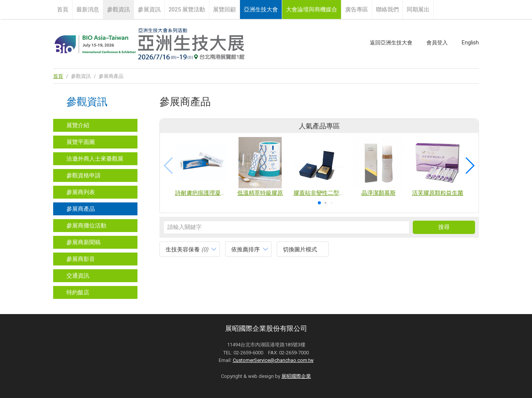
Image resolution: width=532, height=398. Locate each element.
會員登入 (437, 43)
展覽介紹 (78, 125)
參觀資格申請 (84, 175)
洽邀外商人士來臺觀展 (95, 159)
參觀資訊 (118, 9)
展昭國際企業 (296, 376)
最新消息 (88, 9)
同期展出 (418, 9)
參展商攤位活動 (86, 226)
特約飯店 (78, 292)
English (470, 43)
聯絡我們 (387, 9)
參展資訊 (149, 9)
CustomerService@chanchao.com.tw (273, 360)
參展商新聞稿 (84, 242)
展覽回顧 (224, 9)
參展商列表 (81, 192)
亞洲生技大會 (261, 9)
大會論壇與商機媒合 (312, 9)
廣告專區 (357, 9)
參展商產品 (81, 209)
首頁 (63, 9)
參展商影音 (81, 259)
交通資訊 (78, 276)
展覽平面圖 (81, 142)
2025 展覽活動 (187, 9)
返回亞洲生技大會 (391, 43)
